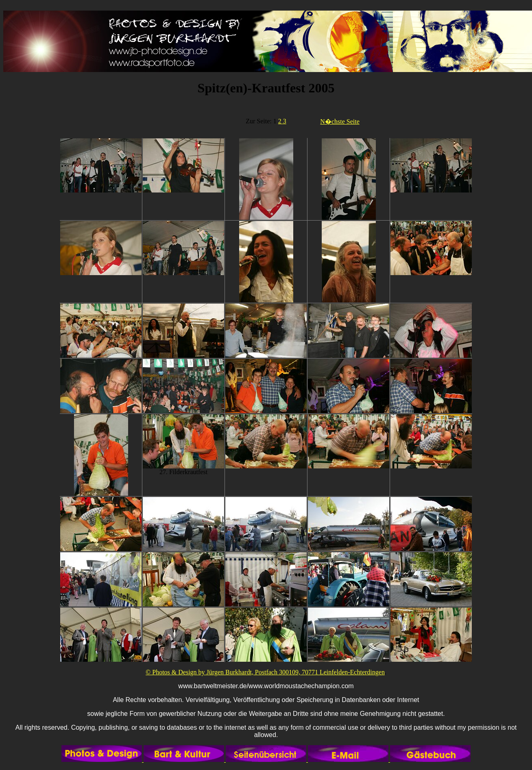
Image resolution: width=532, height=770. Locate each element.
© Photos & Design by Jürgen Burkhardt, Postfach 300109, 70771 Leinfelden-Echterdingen (265, 672)
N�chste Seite (340, 121)
